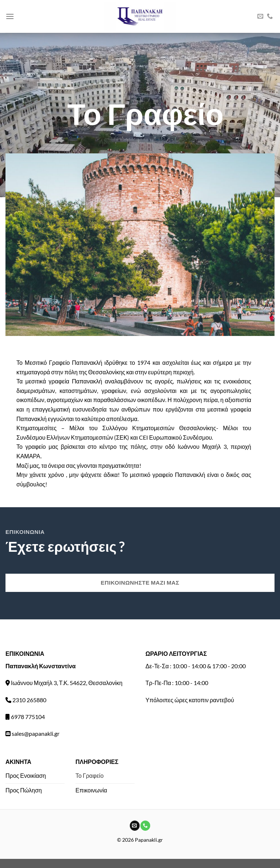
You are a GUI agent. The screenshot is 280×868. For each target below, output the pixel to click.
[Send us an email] (260, 16)
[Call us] (270, 16)
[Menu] (10, 16)
